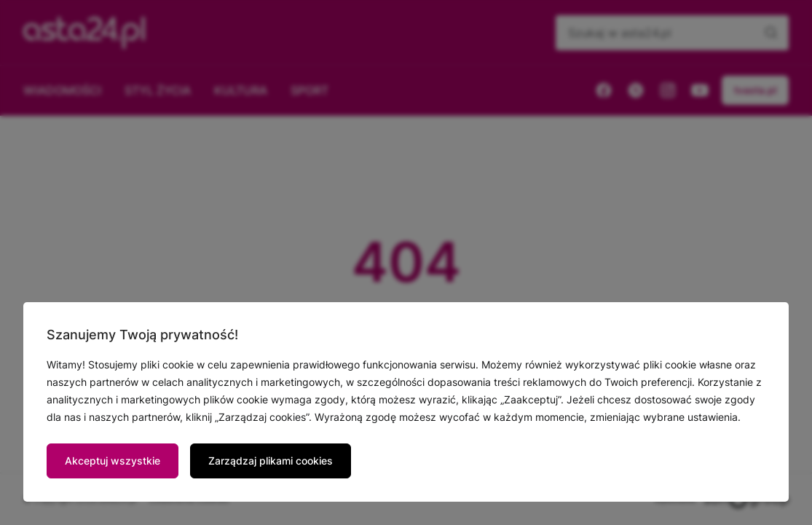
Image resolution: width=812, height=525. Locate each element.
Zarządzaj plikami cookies (271, 461)
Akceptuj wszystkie (113, 461)
